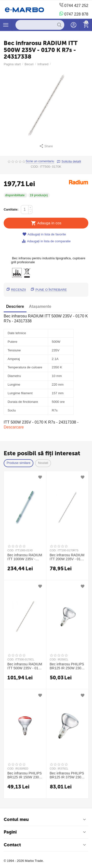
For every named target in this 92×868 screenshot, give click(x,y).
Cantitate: (11, 209)
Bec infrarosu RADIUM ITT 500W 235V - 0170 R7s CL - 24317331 (25, 666)
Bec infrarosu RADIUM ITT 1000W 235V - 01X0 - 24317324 (25, 557)
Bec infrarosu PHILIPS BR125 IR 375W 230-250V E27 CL (67, 775)
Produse (6, 25)
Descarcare (14, 427)
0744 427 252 (74, 5)
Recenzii (19, 290)
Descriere (15, 306)
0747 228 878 (74, 14)
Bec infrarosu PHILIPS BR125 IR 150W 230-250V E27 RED (25, 775)
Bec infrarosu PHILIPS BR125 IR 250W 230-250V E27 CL (67, 666)
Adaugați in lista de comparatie (46, 241)
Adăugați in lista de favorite (44, 234)
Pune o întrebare (51, 290)
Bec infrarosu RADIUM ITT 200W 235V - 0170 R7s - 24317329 (67, 557)
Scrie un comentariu (40, 161)
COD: (35, 167)
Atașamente (40, 306)
